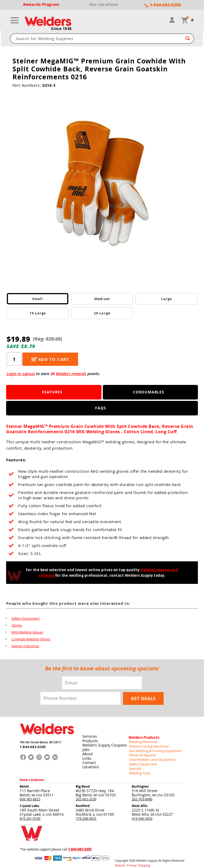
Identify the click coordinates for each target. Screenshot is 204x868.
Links (87, 756)
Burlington (140, 782)
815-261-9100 (30, 814)
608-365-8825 (30, 795)
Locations (90, 764)
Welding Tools (139, 769)
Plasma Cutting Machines (147, 743)
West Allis (140, 801)
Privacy (130, 860)
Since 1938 (61, 29)
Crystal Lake (29, 801)
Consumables (149, 392)
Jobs (86, 747)
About (87, 752)
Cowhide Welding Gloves (31, 639)
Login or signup (21, 374)
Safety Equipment (25, 618)
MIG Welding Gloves (27, 632)
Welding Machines (142, 739)
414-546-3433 (142, 814)
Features (52, 392)
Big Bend (83, 782)
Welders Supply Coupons (104, 743)
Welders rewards (71, 374)
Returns (120, 860)
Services (89, 735)
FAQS (101, 408)
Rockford (83, 801)
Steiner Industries (25, 646)
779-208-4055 (86, 814)
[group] (102, 184)
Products (90, 739)
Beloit (24, 782)
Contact (89, 760)
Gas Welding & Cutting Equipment (154, 748)
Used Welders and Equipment (150, 756)
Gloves (17, 625)
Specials (135, 765)
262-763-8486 (142, 795)
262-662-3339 (86, 795)
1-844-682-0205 (31, 746)
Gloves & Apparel (141, 752)
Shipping (141, 860)
